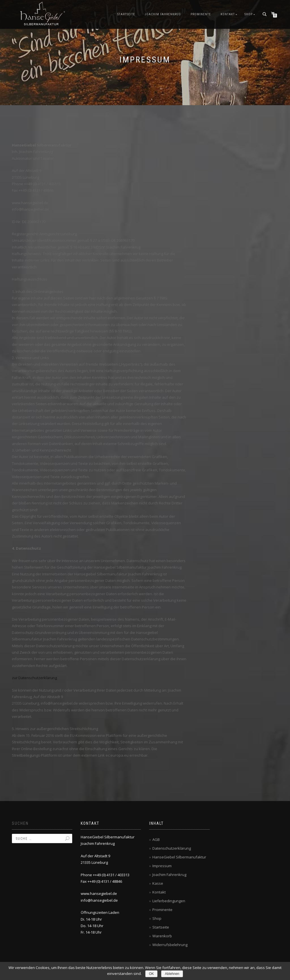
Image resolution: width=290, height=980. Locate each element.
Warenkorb (162, 936)
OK (151, 974)
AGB (156, 839)
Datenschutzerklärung (172, 848)
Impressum (162, 866)
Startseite (126, 14)
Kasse (158, 883)
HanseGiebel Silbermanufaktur (179, 857)
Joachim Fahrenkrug (163, 14)
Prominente (201, 14)
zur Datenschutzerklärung (34, 678)
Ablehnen (172, 974)
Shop (249, 14)
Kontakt (228, 14)
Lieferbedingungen (169, 901)
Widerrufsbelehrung (170, 945)
